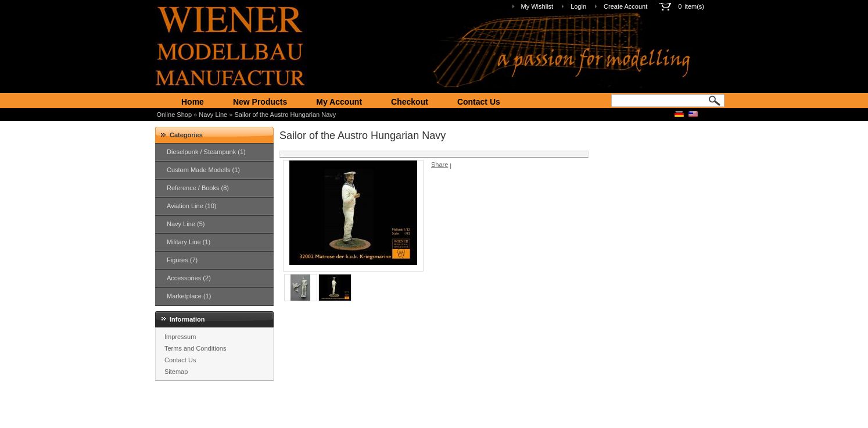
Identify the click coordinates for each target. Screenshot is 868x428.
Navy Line (213, 115)
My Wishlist (537, 6)
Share (440, 165)
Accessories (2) (189, 278)
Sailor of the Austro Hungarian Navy (285, 115)
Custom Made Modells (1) (203, 170)
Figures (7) (182, 260)
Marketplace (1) (189, 296)
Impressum (180, 337)
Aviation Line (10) (191, 206)
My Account (339, 102)
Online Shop (175, 115)
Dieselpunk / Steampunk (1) (206, 152)
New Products (260, 102)
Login (578, 6)
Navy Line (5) (186, 224)
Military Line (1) (189, 242)
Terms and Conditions (195, 348)
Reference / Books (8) (198, 188)
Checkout (410, 102)
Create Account (625, 6)
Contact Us (479, 102)
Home (193, 102)
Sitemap (176, 372)
